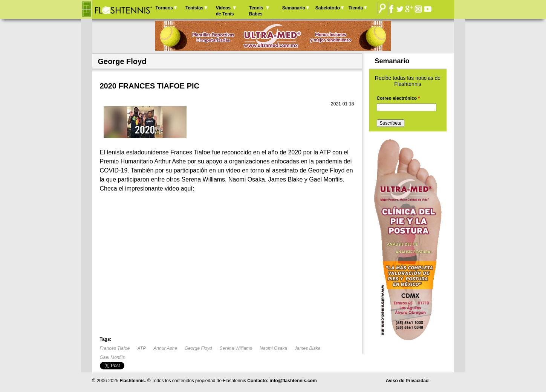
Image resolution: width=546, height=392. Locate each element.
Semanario (294, 8)
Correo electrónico (398, 98)
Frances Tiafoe (115, 348)
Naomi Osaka (273, 348)
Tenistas (194, 8)
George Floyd (198, 348)
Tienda (356, 8)
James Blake (308, 348)
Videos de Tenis (225, 11)
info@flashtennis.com (293, 381)
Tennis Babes (256, 11)
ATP (141, 348)
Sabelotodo (328, 8)
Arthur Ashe (165, 348)
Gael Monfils (112, 357)
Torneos (164, 8)
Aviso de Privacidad (407, 381)
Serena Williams (236, 348)
